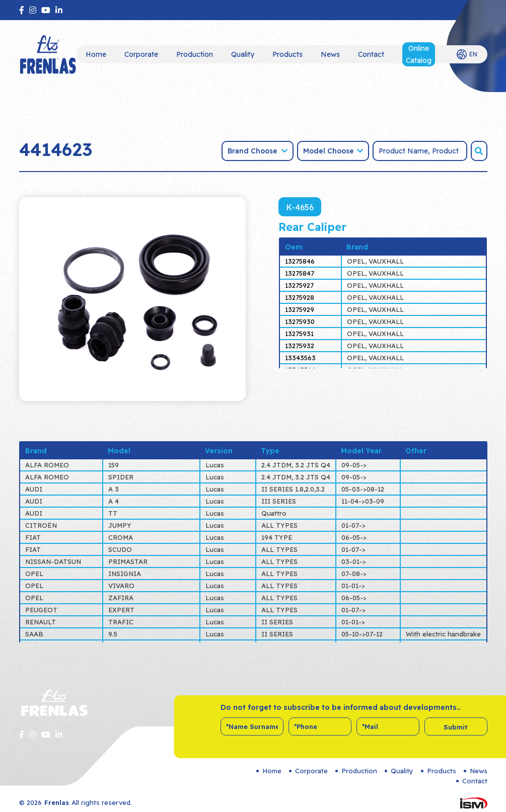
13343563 (300, 358)
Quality (243, 54)
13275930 (300, 321)
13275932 (300, 346)
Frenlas (57, 802)
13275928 (300, 297)
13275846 (300, 261)
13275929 (300, 309)
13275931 (299, 334)
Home (96, 54)
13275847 (300, 273)
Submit (456, 727)
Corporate (141, 54)
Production (195, 54)
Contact (371, 54)
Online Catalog (419, 54)
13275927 (299, 285)
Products (287, 54)
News (330, 54)
